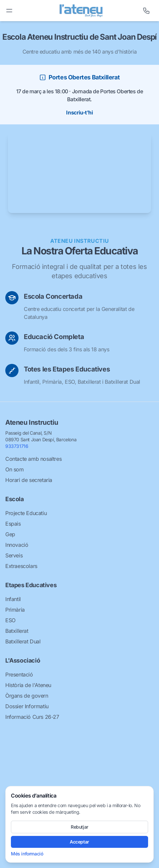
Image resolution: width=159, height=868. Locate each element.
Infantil (13, 599)
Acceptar (79, 842)
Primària (15, 610)
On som (15, 469)
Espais (13, 524)
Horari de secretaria (29, 480)
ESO (10, 620)
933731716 (17, 446)
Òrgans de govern (27, 696)
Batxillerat (17, 631)
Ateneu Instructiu (32, 422)
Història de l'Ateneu (28, 685)
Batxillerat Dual (23, 641)
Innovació (17, 545)
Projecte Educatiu (26, 513)
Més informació (27, 854)
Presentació (19, 674)
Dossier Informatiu (27, 706)
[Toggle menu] (9, 11)
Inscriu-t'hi (79, 112)
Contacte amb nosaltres (33, 459)
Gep (10, 534)
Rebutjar (79, 827)
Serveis (14, 555)
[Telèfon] (146, 11)
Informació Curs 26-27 (32, 717)
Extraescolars (21, 566)
